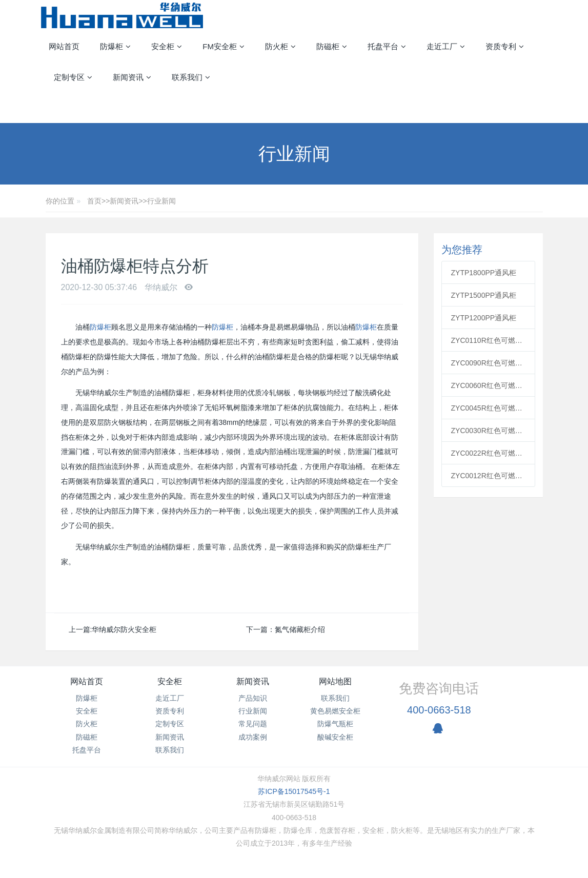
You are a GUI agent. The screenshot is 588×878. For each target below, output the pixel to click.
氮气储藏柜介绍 (300, 629)
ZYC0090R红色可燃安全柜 (489, 363)
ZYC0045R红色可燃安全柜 (489, 408)
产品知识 (253, 698)
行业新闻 (161, 201)
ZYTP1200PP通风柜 (484, 318)
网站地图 (335, 681)
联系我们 (170, 750)
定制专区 (170, 724)
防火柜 (87, 724)
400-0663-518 (439, 710)
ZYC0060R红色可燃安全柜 (489, 385)
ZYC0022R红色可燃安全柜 (489, 453)
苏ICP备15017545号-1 (294, 791)
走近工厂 (170, 698)
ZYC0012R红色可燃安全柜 (489, 476)
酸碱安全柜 (335, 737)
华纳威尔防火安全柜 (124, 629)
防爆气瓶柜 (335, 724)
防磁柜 (87, 737)
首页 (94, 201)
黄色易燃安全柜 (335, 711)
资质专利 (170, 711)
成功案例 (253, 737)
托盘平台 (87, 750)
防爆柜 (100, 327)
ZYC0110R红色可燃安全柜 (489, 340)
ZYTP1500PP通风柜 (484, 295)
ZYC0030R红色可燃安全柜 (489, 431)
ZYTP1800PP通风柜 (484, 273)
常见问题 (253, 724)
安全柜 (87, 711)
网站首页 (64, 46)
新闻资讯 (124, 201)
